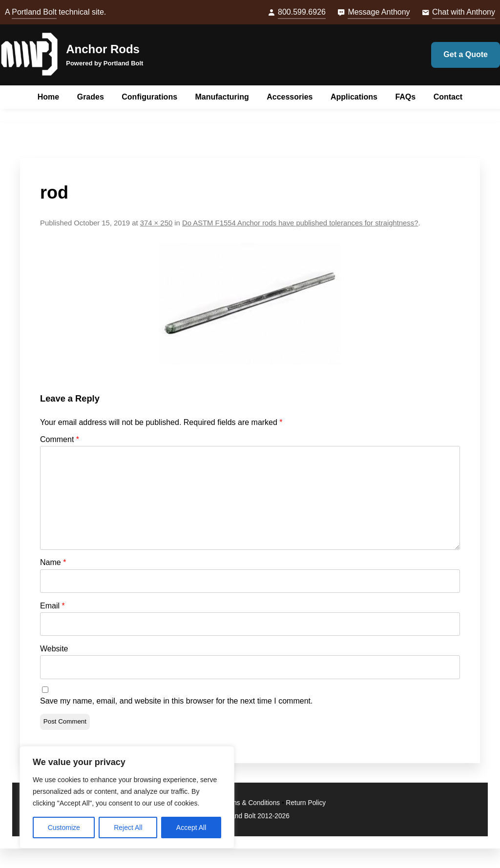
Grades (91, 97)
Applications (354, 97)
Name (53, 562)
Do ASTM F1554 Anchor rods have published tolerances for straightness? (300, 223)
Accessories (290, 97)
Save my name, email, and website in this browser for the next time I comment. (176, 701)
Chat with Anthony (464, 12)
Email (52, 606)
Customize (64, 828)
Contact (448, 97)
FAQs (405, 97)
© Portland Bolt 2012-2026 (250, 816)
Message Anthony (379, 12)
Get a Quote (466, 54)
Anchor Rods (103, 49)
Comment (60, 439)
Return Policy (306, 803)
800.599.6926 (302, 12)
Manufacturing (222, 97)
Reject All (128, 828)
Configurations (149, 97)
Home (48, 97)
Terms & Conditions (251, 803)
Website (54, 649)
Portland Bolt (34, 12)
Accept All (191, 828)
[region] (127, 797)
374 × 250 (156, 223)
